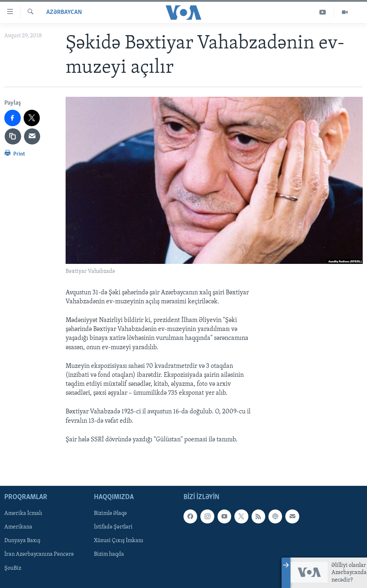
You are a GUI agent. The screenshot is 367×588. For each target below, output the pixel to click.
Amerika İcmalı (23, 513)
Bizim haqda (109, 555)
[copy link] (13, 137)
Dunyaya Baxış (22, 541)
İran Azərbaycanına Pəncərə (39, 555)
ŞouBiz (13, 568)
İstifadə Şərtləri (113, 527)
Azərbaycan (64, 12)
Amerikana (18, 527)
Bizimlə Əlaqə (110, 513)
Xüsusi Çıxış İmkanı (119, 541)
